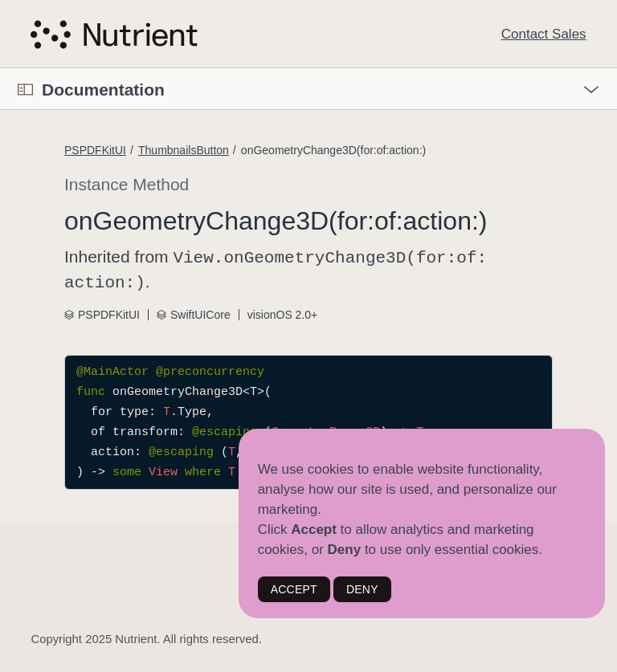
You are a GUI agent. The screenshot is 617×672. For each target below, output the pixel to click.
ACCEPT (294, 589)
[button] (0, 69)
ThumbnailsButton (184, 150)
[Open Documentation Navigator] (25, 90)
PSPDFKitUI (95, 150)
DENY (362, 589)
